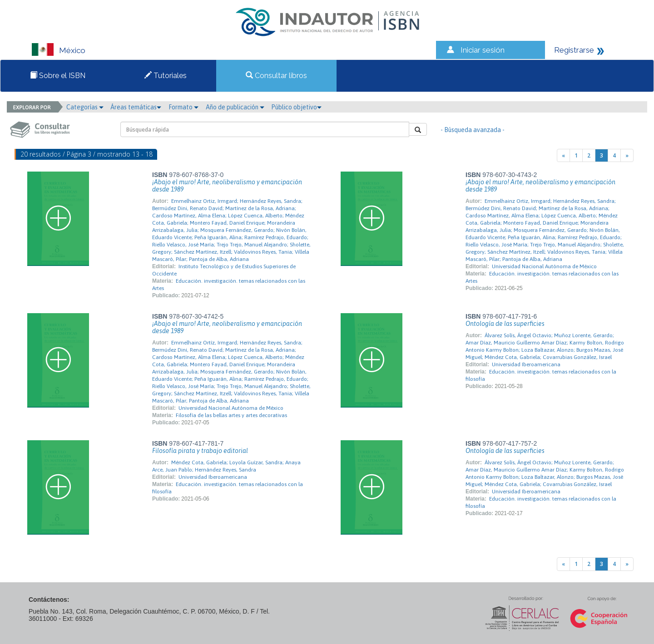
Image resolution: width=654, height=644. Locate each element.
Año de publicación (235, 107)
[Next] (627, 155)
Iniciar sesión (483, 50)
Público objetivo (296, 107)
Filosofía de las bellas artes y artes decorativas (231, 415)
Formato (183, 107)
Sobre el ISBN (58, 76)
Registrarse (574, 50)
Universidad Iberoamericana (526, 364)
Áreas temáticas (136, 107)
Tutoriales (166, 76)
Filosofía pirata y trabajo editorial (200, 451)
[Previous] (563, 155)
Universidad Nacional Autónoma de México (544, 266)
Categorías (85, 107)
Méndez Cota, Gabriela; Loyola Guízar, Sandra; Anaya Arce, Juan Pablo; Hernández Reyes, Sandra (226, 466)
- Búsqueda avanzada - (473, 130)
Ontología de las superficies (505, 324)
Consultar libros (276, 76)
